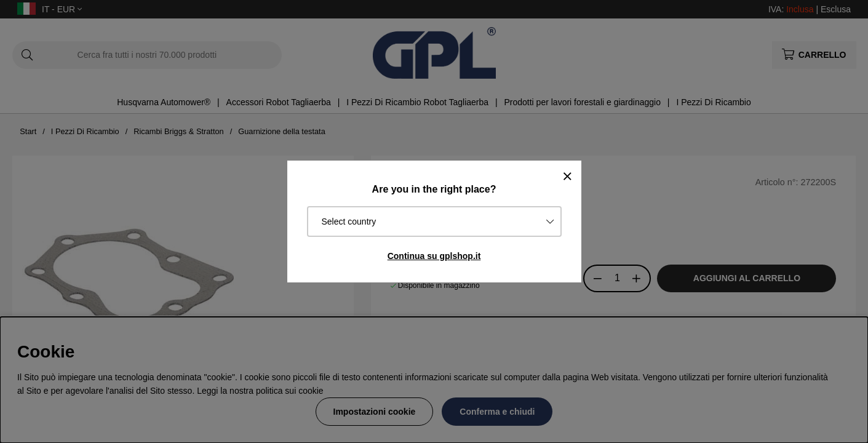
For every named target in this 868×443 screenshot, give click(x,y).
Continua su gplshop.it (434, 256)
